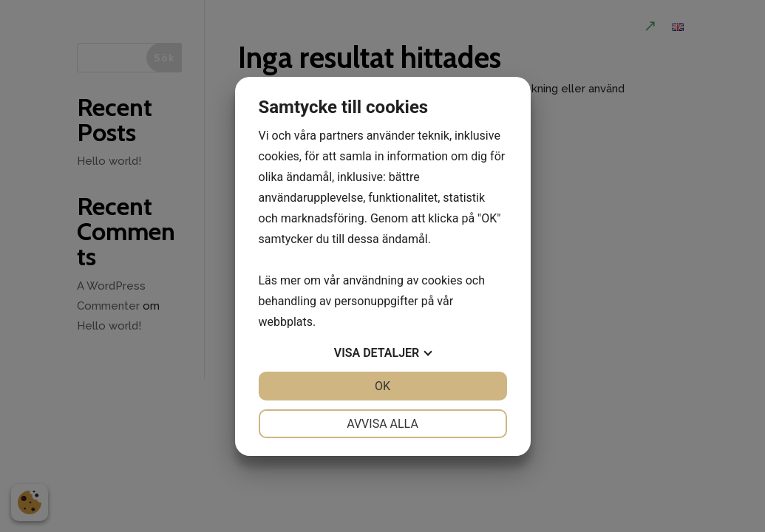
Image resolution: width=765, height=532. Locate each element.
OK (382, 386)
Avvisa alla (382, 424)
